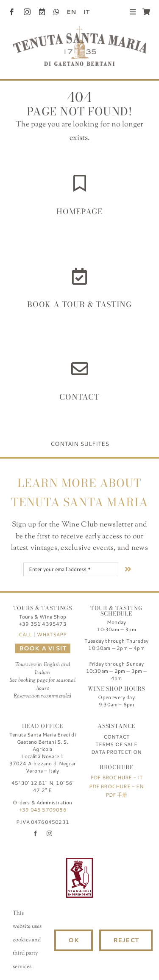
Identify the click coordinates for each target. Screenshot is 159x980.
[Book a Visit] (42, 12)
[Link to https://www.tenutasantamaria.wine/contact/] (80, 369)
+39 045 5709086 (43, 810)
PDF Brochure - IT (116, 777)
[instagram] (27, 12)
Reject (126, 940)
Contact (79, 397)
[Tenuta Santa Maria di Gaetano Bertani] (79, 30)
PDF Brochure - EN (117, 786)
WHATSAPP (52, 634)
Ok (73, 940)
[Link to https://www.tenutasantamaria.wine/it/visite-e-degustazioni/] (79, 276)
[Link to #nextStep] (128, 569)
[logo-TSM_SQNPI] (126, 862)
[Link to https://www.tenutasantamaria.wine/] (80, 183)
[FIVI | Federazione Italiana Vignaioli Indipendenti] (79, 862)
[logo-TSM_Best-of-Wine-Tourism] (33, 862)
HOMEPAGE (79, 211)
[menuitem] (68, 12)
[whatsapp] (56, 12)
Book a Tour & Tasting (79, 304)
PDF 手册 (117, 795)
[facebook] (12, 12)
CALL (25, 634)
